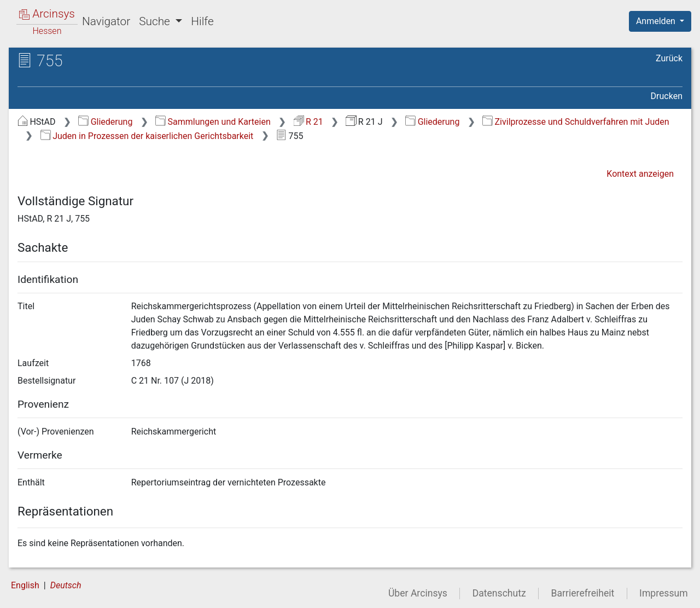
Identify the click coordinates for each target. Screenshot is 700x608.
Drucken (667, 96)
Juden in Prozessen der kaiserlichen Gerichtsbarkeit (147, 136)
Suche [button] (156, 21)
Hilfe (202, 21)
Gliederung (105, 122)
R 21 (308, 122)
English (25, 585)
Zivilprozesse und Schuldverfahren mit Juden (576, 122)
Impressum (664, 593)
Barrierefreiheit (583, 593)
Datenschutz (499, 593)
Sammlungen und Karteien (213, 122)
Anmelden (657, 21)
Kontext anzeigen (640, 174)
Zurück (669, 58)
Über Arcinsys (418, 593)
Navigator (106, 21)
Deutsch (66, 585)
